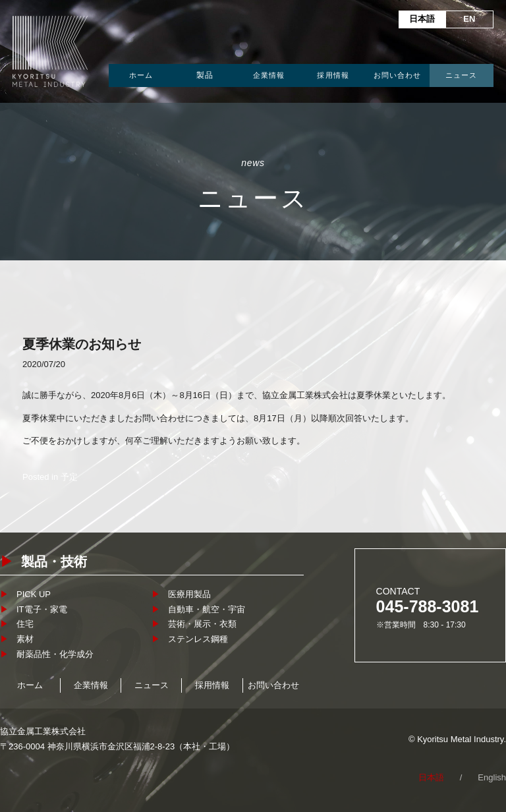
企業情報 (269, 75)
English (492, 777)
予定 (69, 477)
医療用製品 (189, 594)
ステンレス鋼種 (198, 639)
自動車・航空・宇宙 (207, 609)
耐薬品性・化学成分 (55, 654)
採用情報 (333, 75)
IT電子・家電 (42, 609)
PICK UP (34, 594)
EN (469, 19)
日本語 (422, 19)
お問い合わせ (398, 75)
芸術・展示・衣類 (202, 624)
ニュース (461, 75)
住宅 (25, 624)
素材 (25, 639)
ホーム (141, 75)
